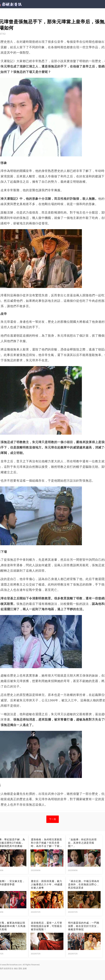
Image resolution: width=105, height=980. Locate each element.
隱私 (20, 968)
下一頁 (53, 819)
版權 (25, 968)
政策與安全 (9, 968)
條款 (16, 968)
